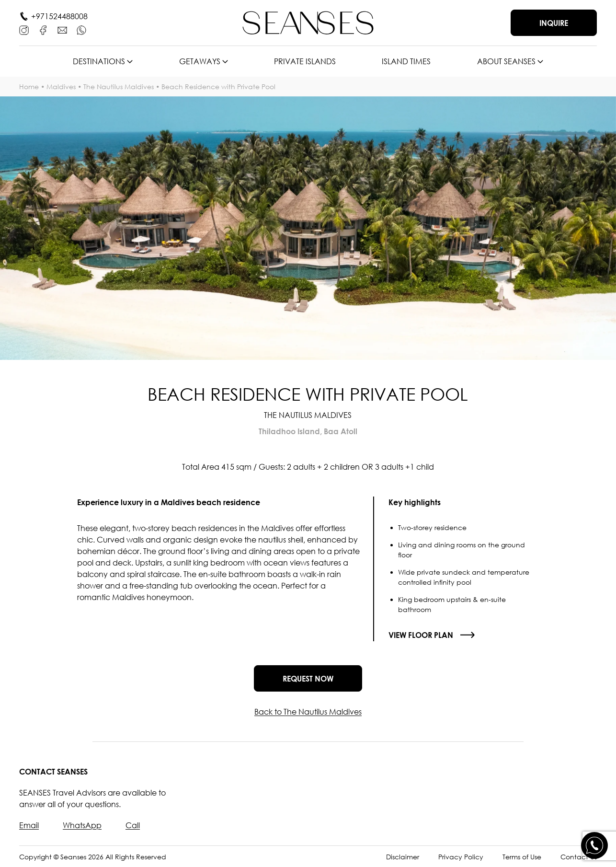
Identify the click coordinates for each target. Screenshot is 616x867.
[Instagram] (24, 30)
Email (29, 825)
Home (29, 87)
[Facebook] (43, 30)
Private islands (305, 61)
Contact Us (579, 857)
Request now (308, 679)
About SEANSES (506, 61)
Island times (406, 61)
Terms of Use (522, 857)
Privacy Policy (461, 857)
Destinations (99, 61)
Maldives (61, 87)
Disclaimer (403, 857)
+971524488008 (59, 16)
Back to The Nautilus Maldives (308, 712)
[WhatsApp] (81, 30)
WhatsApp (82, 825)
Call (133, 825)
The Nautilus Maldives (119, 87)
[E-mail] (62, 30)
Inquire (554, 23)
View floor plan (421, 635)
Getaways (200, 61)
